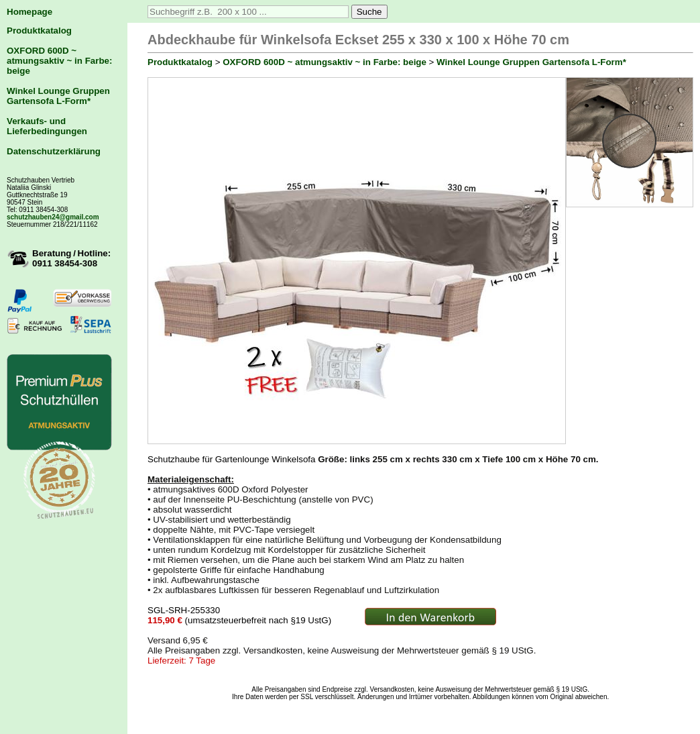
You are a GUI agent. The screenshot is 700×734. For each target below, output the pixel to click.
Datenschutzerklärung (54, 151)
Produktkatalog (39, 31)
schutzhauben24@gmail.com (53, 217)
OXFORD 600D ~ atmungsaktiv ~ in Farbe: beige (59, 61)
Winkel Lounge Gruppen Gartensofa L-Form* (58, 96)
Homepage (30, 12)
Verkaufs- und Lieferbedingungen (47, 126)
